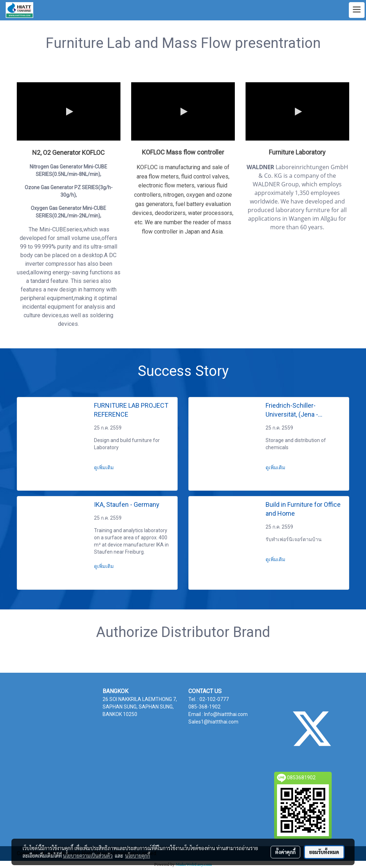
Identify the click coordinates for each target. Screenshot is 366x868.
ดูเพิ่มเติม (104, 467)
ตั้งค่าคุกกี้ (285, 852)
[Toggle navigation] (357, 10)
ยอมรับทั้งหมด (324, 852)
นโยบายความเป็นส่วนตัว (88, 855)
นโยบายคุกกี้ (138, 855)
